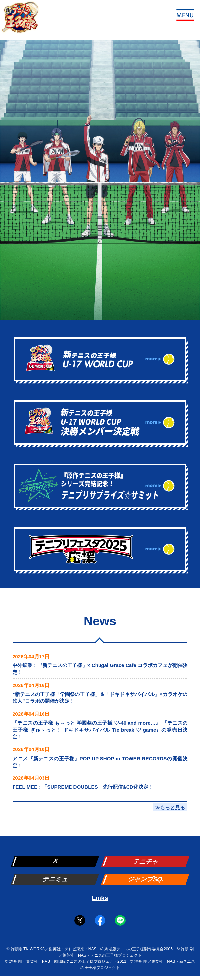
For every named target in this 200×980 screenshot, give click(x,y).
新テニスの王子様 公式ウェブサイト (20, 20)
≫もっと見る (170, 807)
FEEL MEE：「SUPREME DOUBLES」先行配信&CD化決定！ (83, 787)
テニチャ (146, 862)
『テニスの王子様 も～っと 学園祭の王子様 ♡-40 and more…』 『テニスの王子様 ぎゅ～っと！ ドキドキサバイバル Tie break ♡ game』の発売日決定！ (100, 730)
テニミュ (55, 879)
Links (100, 898)
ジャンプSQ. (146, 879)
